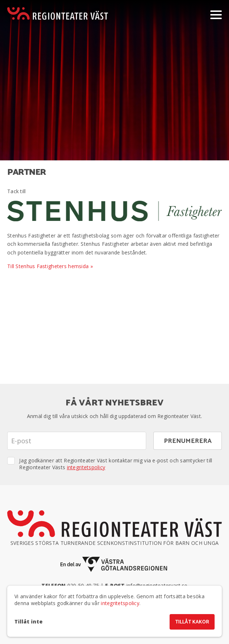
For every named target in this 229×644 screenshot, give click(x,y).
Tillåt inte (28, 622)
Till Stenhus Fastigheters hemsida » (50, 266)
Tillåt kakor (192, 622)
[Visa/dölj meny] (216, 14)
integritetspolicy (86, 467)
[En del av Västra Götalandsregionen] (114, 565)
